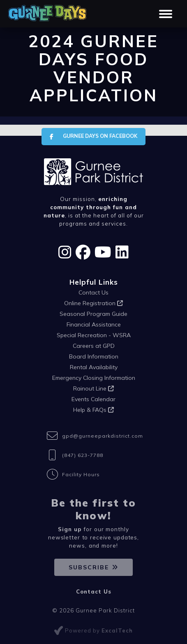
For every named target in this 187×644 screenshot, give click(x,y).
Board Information (94, 356)
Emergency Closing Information (94, 378)
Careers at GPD (94, 346)
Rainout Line (93, 388)
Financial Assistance (94, 324)
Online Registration (93, 303)
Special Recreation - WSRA (94, 335)
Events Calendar (93, 399)
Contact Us (93, 292)
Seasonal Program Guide (93, 314)
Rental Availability (94, 367)
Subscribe (89, 567)
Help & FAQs (93, 410)
